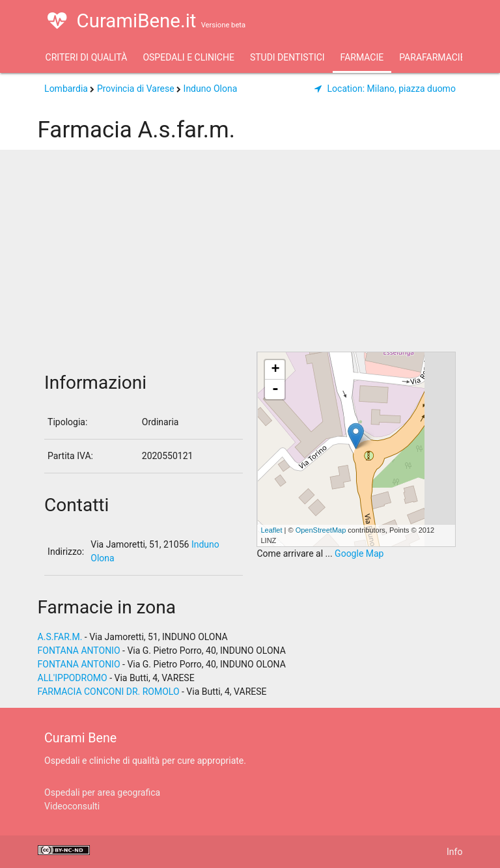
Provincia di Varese (136, 89)
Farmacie (362, 57)
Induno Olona (211, 89)
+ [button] (275, 370)
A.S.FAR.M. (60, 637)
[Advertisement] (250, 254)
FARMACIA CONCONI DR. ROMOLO (109, 692)
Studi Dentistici (287, 57)
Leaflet (271, 530)
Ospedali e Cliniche (188, 57)
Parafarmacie (432, 57)
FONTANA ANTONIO (79, 651)
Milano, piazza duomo (385, 89)
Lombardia (66, 89)
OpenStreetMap (321, 530)
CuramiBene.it (146, 21)
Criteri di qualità (87, 57)
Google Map (359, 553)
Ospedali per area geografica (102, 792)
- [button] (275, 389)
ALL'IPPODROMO (73, 678)
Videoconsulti (72, 806)
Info (454, 852)
